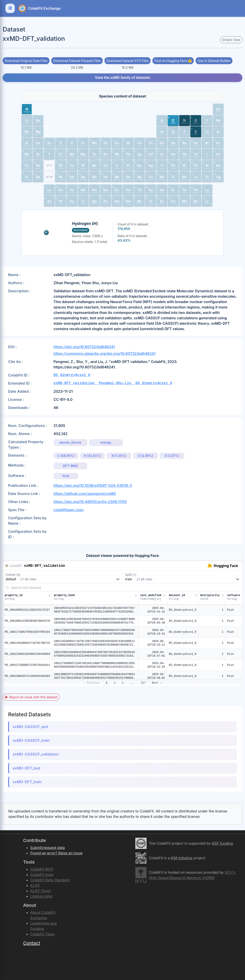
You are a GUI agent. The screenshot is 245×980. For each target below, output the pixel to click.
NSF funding (222, 843)
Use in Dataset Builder (214, 61)
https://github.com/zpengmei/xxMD (85, 494)
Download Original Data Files (26, 61)
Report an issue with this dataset (31, 697)
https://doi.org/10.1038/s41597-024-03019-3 (93, 485)
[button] (27, 109)
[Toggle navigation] (10, 8)
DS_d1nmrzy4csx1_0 (72, 375)
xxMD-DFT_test (27, 768)
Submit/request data (48, 848)
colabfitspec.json (69, 510)
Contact (32, 943)
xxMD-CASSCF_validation (36, 754)
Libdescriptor (42, 896)
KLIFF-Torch (41, 891)
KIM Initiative (182, 858)
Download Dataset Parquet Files (77, 61)
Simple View (231, 40)
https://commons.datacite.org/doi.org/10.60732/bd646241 (104, 354)
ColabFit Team (43, 934)
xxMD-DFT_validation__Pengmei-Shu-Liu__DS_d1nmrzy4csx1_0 (113, 383)
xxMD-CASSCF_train (31, 740)
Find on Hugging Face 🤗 (173, 61)
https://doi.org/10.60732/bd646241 (84, 347)
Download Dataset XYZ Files (128, 61)
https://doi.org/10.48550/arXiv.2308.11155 (90, 502)
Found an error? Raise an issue (56, 853)
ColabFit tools (42, 875)
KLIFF (35, 885)
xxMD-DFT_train (27, 782)
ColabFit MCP (42, 869)
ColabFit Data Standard (50, 880)
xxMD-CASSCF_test (30, 727)
